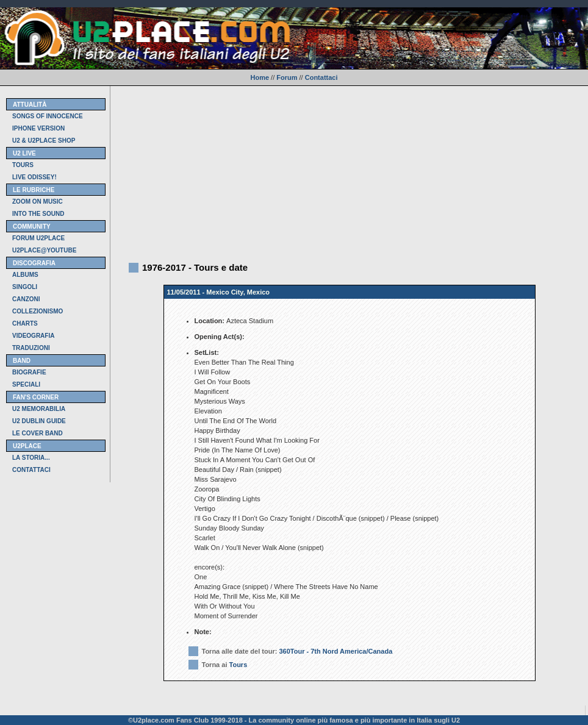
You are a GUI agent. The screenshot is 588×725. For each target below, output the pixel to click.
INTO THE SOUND (38, 214)
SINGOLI (25, 287)
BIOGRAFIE (29, 372)
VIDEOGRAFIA (33, 336)
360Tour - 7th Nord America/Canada (335, 651)
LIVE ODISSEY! (34, 177)
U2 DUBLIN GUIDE (39, 421)
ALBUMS (25, 275)
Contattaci (321, 77)
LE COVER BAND (38, 433)
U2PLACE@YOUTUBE (44, 250)
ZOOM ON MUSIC (38, 202)
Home (260, 77)
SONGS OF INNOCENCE (48, 116)
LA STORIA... (31, 458)
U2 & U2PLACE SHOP (44, 141)
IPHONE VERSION (38, 128)
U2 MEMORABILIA (39, 409)
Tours (238, 665)
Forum (287, 77)
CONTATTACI (31, 470)
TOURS (23, 165)
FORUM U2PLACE (38, 238)
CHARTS (25, 323)
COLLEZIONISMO (38, 311)
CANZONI (26, 299)
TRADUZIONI (31, 348)
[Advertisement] (349, 171)
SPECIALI (26, 384)
